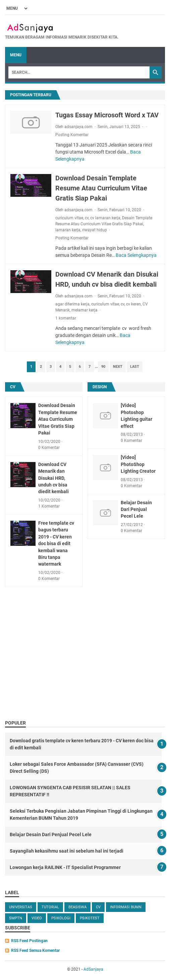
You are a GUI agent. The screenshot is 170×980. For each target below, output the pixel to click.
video (37, 918)
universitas (21, 907)
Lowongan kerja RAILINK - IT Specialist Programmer (65, 867)
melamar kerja (84, 310)
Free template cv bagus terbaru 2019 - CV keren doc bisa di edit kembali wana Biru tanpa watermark (56, 544)
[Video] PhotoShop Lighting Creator (138, 464)
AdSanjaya (93, 969)
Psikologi (61, 918)
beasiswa (77, 907)
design (100, 387)
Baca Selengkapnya (136, 255)
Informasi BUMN (126, 907)
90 (103, 367)
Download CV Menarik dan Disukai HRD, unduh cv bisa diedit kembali (53, 478)
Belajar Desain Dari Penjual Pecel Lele (136, 509)
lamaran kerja (68, 230)
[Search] (79, 72)
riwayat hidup (95, 230)
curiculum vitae (69, 218)
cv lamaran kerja (105, 218)
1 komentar (66, 318)
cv (87, 218)
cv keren (133, 304)
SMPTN (16, 918)
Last (135, 367)
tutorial (50, 907)
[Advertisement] (85, 666)
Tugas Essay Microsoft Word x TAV (107, 115)
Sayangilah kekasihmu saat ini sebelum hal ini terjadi (67, 851)
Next (118, 367)
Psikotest (90, 918)
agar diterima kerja (72, 304)
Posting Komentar (72, 135)
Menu (16, 55)
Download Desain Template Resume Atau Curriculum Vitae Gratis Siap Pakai (101, 188)
